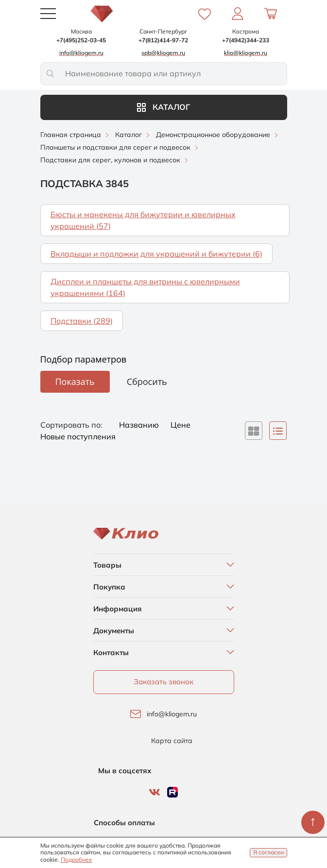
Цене (181, 425)
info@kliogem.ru (172, 714)
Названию (140, 425)
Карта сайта (172, 741)
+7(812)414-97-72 (163, 40)
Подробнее (77, 859)
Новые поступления (78, 436)
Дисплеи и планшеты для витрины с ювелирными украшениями (145, 287)
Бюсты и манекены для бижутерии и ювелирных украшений (143, 220)
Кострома (246, 31)
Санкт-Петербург (163, 31)
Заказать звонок (163, 682)
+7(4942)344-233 (246, 40)
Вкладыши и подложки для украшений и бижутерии (156, 254)
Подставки (82, 321)
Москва (81, 31)
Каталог (163, 107)
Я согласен (268, 852)
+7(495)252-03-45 (81, 40)
